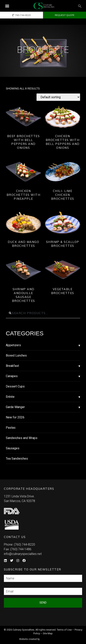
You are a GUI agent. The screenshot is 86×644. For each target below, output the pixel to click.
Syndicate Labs (54, 637)
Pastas (11, 428)
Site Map (48, 633)
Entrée (10, 397)
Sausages (13, 448)
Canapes (12, 376)
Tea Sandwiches (17, 459)
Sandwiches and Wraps (22, 438)
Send (43, 603)
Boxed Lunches (16, 355)
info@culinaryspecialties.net (23, 554)
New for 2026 (15, 417)
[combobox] (43, 313)
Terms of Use (64, 630)
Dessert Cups (15, 386)
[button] (7, 6)
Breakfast (12, 366)
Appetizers (13, 345)
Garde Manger (15, 407)
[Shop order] (58, 97)
